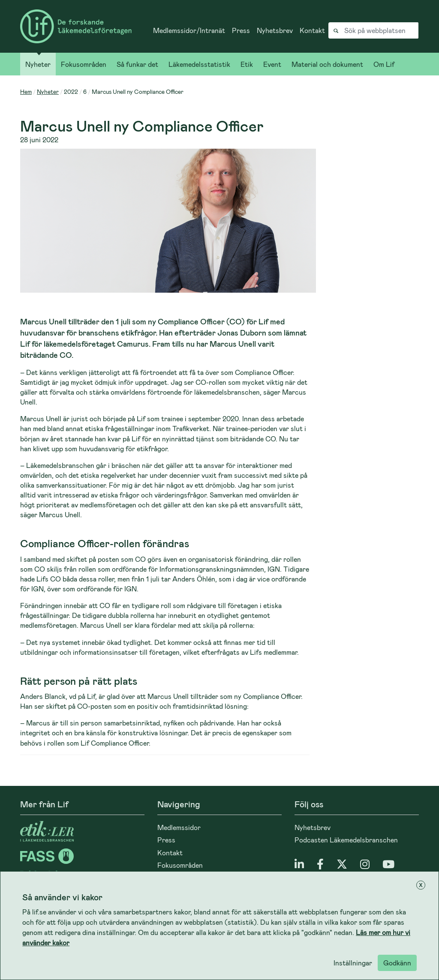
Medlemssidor (179, 827)
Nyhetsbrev (275, 30)
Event (272, 64)
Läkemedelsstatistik (199, 64)
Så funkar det (137, 64)
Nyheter (38, 64)
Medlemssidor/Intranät (189, 30)
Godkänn (397, 963)
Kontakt (312, 30)
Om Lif (384, 64)
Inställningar (353, 963)
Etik (247, 64)
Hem (26, 91)
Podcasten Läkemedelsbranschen (346, 840)
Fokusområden (84, 64)
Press (241, 30)
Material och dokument (327, 64)
